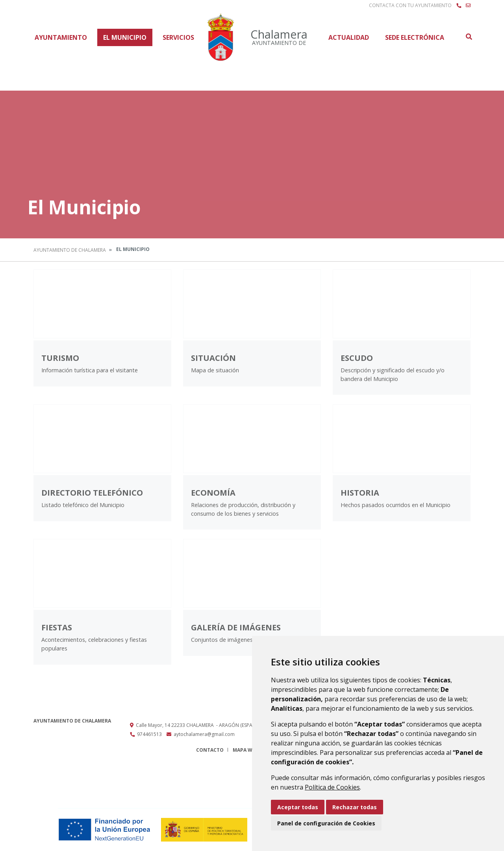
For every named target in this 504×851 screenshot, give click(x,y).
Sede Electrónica (415, 37)
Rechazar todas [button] (355, 807)
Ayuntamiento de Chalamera (70, 250)
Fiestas (57, 627)
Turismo (60, 358)
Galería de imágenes (236, 627)
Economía (213, 493)
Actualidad (349, 37)
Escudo (357, 358)
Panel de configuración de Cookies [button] (326, 823)
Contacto (210, 750)
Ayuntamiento (61, 37)
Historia (360, 493)
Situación (213, 358)
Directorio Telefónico (92, 493)
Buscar (469, 37)
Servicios (178, 37)
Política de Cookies (332, 787)
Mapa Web (246, 750)
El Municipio (125, 37)
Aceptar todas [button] (298, 807)
